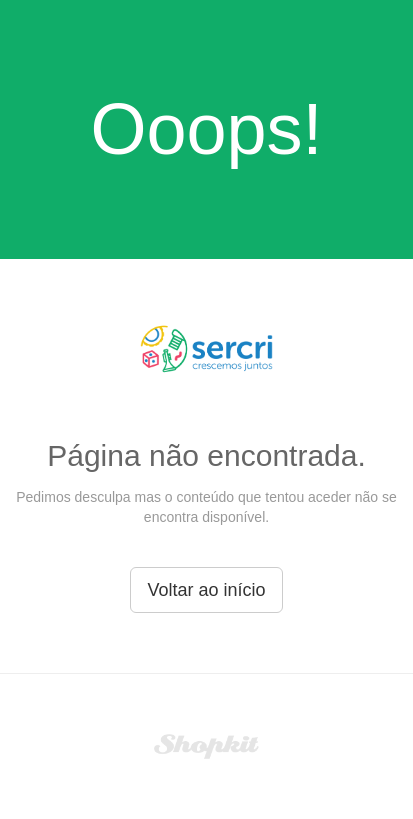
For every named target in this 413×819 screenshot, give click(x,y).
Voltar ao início (206, 590)
